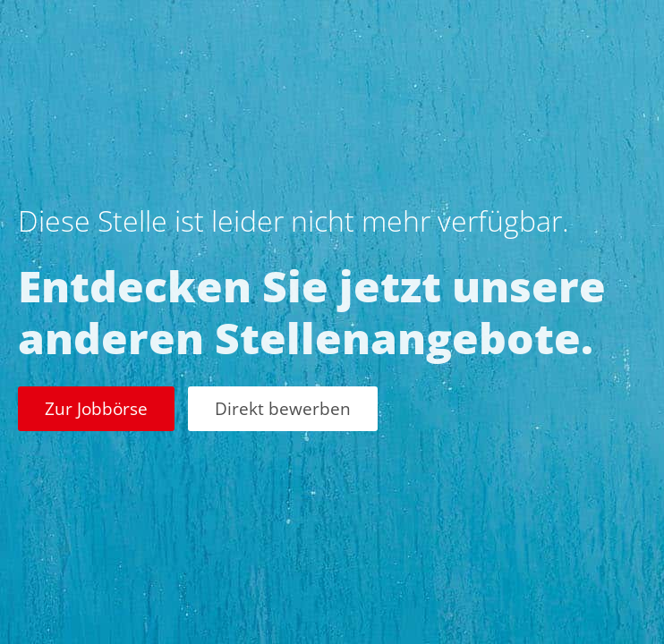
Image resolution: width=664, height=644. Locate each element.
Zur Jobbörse (96, 408)
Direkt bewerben (283, 408)
